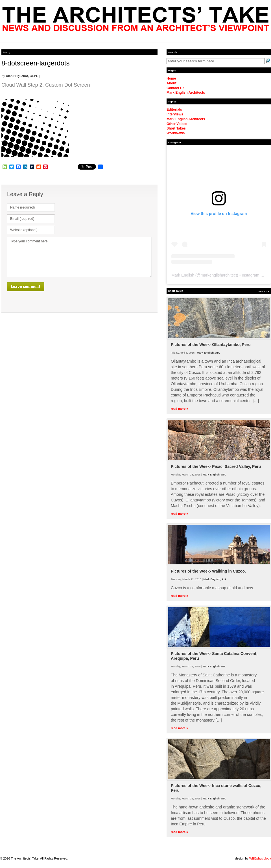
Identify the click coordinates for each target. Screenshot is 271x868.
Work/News (176, 133)
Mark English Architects (186, 93)
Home (171, 78)
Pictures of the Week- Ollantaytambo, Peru (211, 345)
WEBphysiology (260, 858)
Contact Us (175, 88)
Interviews (175, 114)
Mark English (183, 275)
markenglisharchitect (219, 275)
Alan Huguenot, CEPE (22, 76)
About (171, 83)
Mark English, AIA (208, 353)
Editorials (174, 109)
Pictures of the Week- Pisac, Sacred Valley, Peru (216, 466)
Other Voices (177, 124)
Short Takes (176, 128)
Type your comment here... (79, 257)
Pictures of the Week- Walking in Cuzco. (208, 571)
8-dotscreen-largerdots (35, 63)
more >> (264, 291)
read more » (179, 409)
